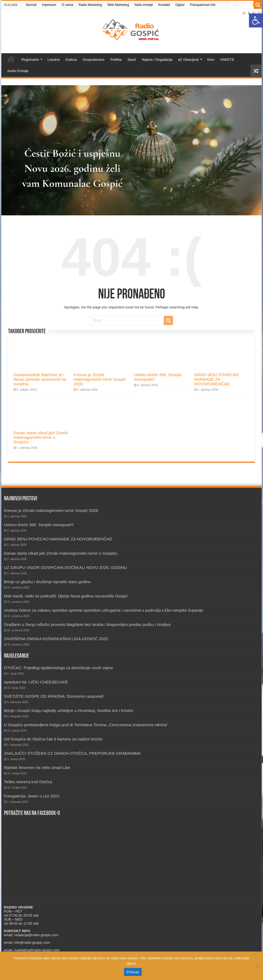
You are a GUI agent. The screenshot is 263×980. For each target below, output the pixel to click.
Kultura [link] (71, 60)
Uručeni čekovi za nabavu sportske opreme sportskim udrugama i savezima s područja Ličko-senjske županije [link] (104, 610)
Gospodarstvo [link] (93, 60)
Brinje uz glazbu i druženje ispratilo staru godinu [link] (47, 582)
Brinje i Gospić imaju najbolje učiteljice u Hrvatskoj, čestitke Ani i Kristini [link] (69, 710)
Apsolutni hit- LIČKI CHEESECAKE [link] (36, 682)
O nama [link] (67, 5)
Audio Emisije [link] (18, 71)
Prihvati (133, 972)
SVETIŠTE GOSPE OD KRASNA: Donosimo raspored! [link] (54, 696)
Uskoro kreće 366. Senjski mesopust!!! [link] (39, 525)
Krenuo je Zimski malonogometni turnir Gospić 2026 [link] (100, 379)
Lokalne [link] (54, 60)
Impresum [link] (49, 5)
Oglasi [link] (180, 5)
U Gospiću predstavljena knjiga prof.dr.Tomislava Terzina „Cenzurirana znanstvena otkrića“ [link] (86, 725)
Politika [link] (116, 60)
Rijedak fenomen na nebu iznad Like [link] (37, 767)
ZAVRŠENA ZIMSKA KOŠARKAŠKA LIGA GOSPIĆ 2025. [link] (57, 639)
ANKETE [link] (227, 60)
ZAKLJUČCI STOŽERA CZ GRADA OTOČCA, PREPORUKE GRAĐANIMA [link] (72, 753)
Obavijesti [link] (189, 60)
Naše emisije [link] (144, 5)
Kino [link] (211, 60)
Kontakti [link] (164, 5)
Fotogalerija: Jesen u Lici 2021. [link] (32, 796)
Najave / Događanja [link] (157, 60)
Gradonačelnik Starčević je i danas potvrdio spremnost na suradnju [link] (40, 379)
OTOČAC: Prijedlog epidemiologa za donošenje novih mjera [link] (58, 668)
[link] (256, 20)
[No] (256, 966)
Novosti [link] (31, 5)
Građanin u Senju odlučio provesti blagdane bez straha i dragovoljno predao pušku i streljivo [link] (87, 624)
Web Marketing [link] (118, 5)
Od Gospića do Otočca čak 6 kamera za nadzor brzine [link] (53, 739)
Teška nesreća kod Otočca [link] (28, 782)
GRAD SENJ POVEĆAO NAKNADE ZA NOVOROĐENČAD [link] (216, 379)
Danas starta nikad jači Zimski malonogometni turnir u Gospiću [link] (41, 437)
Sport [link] (132, 60)
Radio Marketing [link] (90, 5)
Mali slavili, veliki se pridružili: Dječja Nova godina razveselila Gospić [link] (66, 596)
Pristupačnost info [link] (203, 5)
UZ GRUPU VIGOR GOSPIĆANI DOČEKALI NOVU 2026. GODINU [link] (66, 567)
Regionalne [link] (30, 60)
